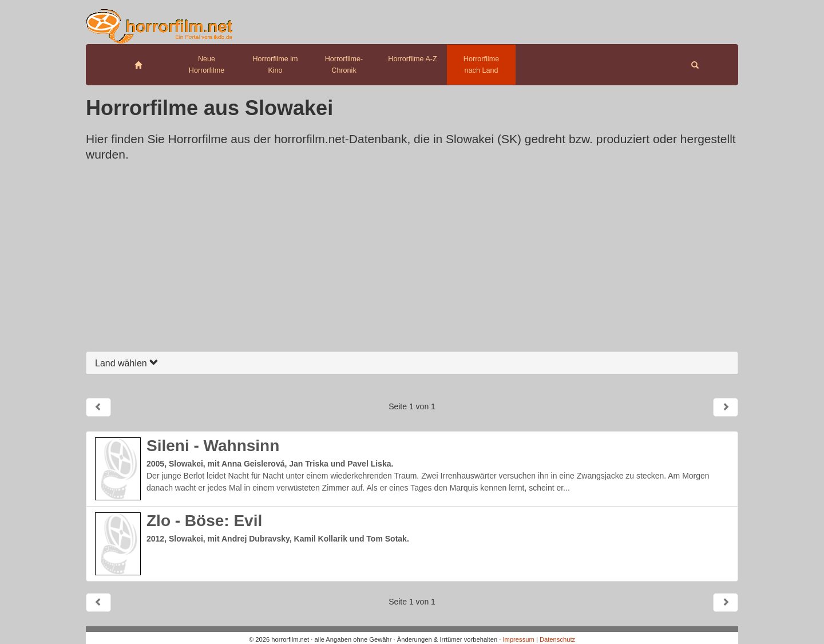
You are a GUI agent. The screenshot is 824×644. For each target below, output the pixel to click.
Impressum (518, 639)
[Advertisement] (412, 260)
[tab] (412, 363)
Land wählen (127, 363)
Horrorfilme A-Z (412, 59)
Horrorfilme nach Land (481, 65)
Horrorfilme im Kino (275, 65)
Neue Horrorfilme (207, 65)
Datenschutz (557, 639)
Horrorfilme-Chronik (344, 65)
